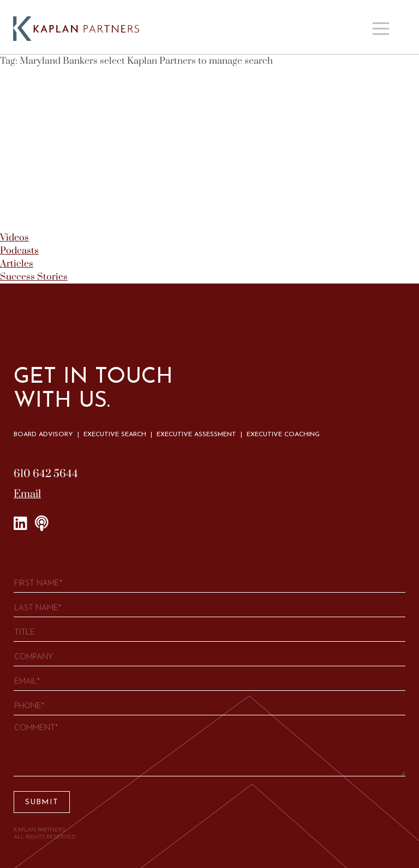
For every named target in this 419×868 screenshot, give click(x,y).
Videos (14, 238)
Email (27, 494)
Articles (17, 264)
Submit (42, 802)
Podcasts (19, 251)
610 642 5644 (46, 474)
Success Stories (34, 277)
